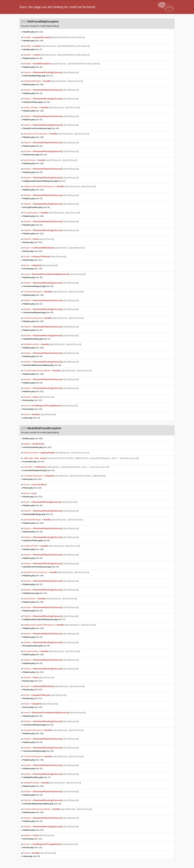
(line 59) (37, 207)
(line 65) (37, 102)
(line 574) (33, 242)
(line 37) (44, 181)
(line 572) (33, 497)
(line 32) (33, 67)
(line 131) (33, 32)
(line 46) (42, 365)
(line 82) (33, 58)
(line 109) (33, 41)
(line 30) (33, 277)
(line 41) (38, 76)
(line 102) (33, 234)
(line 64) (35, 155)
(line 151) (33, 400)
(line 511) (33, 260)
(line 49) (41, 128)
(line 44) (39, 470)
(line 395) (33, 438)
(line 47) (33, 49)
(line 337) (37, 447)
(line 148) (33, 84)
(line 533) (33, 251)
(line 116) (33, 409)
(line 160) (32, 488)
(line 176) (33, 269)
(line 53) (33, 93)
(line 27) (37, 339)
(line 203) (32, 479)
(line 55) (34, 462)
